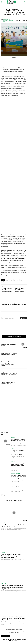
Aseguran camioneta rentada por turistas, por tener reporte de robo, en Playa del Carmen (9, 373)
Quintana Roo (11, 8)
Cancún (13, 438)
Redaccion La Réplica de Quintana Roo (8, 20)
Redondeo (4, 282)
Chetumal (13, 485)
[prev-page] (2, 495)
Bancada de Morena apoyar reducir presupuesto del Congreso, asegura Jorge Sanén (8, 364)
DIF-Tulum (16, 280)
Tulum (19, 8)
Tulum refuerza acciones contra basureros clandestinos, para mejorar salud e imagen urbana (9, 354)
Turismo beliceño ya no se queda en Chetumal (8, 383)
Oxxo (21, 280)
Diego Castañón (9, 280)
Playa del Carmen (15, 474)
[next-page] (5, 495)
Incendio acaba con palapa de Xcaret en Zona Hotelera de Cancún (9, 344)
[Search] (23, 318)
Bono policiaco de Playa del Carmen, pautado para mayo (20, 290)
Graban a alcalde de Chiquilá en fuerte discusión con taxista (7, 290)
